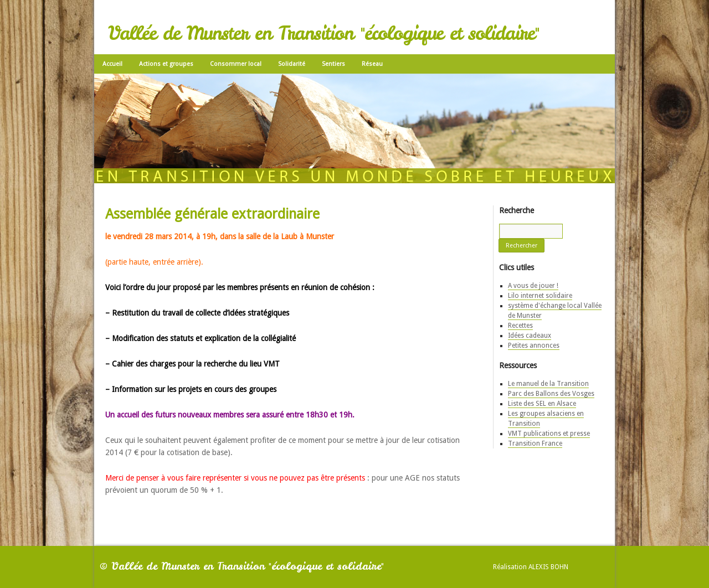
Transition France (535, 443)
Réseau (372, 64)
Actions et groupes (166, 64)
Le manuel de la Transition (548, 384)
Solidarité (292, 64)
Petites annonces (534, 345)
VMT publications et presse (549, 434)
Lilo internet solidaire (540, 296)
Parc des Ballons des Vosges (551, 394)
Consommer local (236, 64)
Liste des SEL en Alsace (542, 404)
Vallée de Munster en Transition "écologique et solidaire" (323, 33)
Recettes (520, 326)
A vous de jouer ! (533, 286)
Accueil (112, 64)
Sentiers (333, 64)
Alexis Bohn (548, 567)
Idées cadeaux (530, 336)
